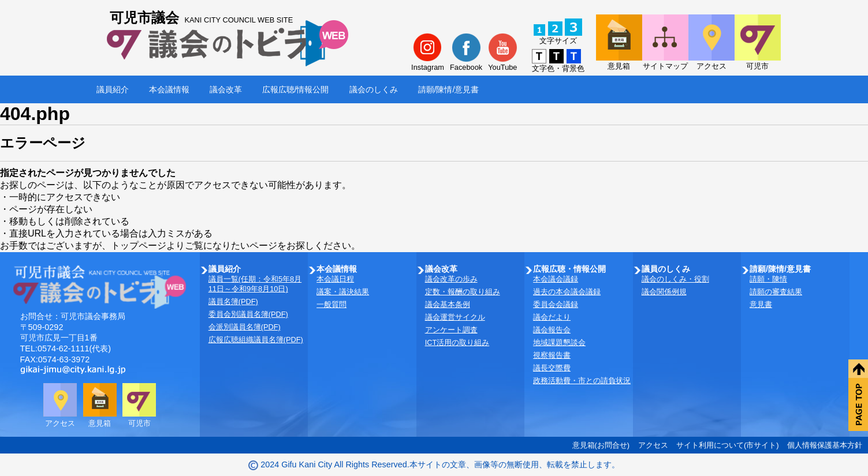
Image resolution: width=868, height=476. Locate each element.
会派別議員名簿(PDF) (245, 327)
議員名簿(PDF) (233, 301)
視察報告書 (552, 355)
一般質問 (331, 304)
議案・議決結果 (343, 292)
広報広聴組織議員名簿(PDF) (256, 340)
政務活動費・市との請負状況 (582, 381)
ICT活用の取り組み (457, 342)
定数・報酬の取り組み (463, 292)
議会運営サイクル (455, 317)
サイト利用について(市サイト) (728, 445)
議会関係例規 (664, 292)
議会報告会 (552, 330)
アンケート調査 (451, 330)
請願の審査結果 (776, 292)
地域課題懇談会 (559, 342)
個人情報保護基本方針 (825, 445)
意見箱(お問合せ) (601, 445)
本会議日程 (335, 279)
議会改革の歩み (451, 279)
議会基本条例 (448, 304)
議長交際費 (552, 368)
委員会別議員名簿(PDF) (248, 314)
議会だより (552, 317)
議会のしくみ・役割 (675, 279)
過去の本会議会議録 (567, 292)
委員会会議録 (556, 304)
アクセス (653, 445)
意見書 (761, 304)
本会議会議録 (556, 279)
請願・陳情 (768, 279)
